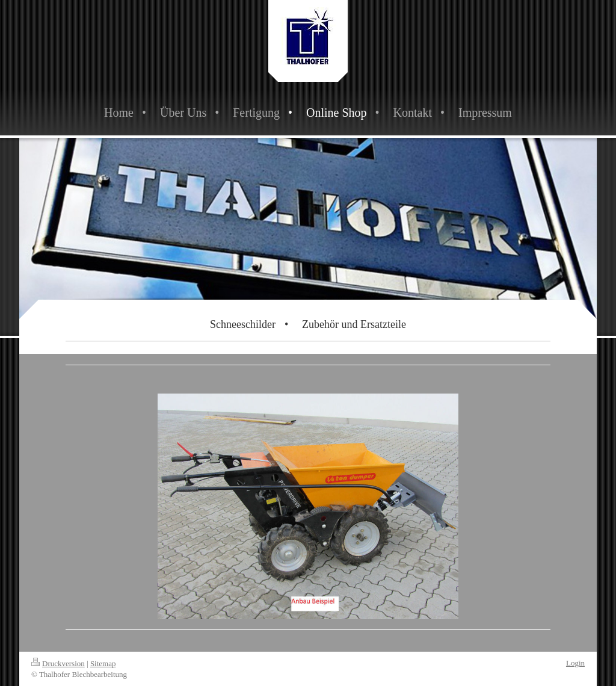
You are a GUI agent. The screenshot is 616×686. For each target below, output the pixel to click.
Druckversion (58, 663)
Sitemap (103, 663)
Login (575, 663)
